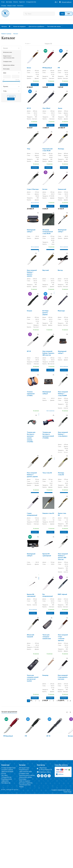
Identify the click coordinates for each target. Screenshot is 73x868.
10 (61, 701)
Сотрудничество (6, 777)
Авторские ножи (24, 768)
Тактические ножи (54, 26)
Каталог (6, 26)
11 (64, 701)
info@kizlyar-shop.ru (45, 772)
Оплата (4, 773)
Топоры (21, 786)
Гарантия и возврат (7, 771)
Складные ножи (24, 773)
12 (68, 701)
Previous (67, 712)
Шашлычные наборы (26, 777)
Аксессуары (23, 779)
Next (70, 712)
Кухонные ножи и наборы (27, 775)
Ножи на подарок (19, 26)
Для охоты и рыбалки (36, 26)
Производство (6, 783)
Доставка (4, 775)
